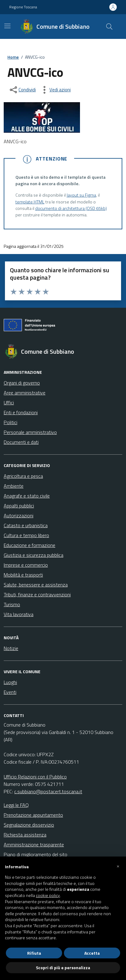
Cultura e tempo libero (26, 535)
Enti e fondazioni (21, 412)
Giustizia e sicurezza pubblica (34, 555)
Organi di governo (22, 383)
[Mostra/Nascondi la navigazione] (7, 26)
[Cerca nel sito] (109, 27)
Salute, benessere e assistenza (36, 585)
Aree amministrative (25, 393)
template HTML (30, 202)
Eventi (10, 692)
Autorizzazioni (19, 515)
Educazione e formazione (29, 545)
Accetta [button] (92, 953)
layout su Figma (81, 195)
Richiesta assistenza (25, 835)
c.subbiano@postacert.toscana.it (48, 791)
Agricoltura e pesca (23, 476)
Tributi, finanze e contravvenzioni (37, 594)
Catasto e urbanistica (26, 525)
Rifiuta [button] (34, 953)
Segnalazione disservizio (29, 825)
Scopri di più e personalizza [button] (63, 967)
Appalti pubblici (19, 506)
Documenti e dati (21, 442)
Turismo (12, 604)
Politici (10, 422)
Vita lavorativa (19, 614)
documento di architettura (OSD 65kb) (71, 209)
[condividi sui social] (22, 90)
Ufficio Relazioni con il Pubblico (35, 777)
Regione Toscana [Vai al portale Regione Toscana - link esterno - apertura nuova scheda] (23, 7)
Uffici (9, 402)
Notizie (11, 648)
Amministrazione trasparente (34, 844)
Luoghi (10, 682)
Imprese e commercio (26, 565)
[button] (118, 866)
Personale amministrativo (30, 432)
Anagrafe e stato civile (27, 496)
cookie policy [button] (48, 895)
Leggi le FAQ (16, 805)
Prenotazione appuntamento (33, 815)
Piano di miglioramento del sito (36, 854)
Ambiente (14, 486)
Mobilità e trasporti (23, 575)
